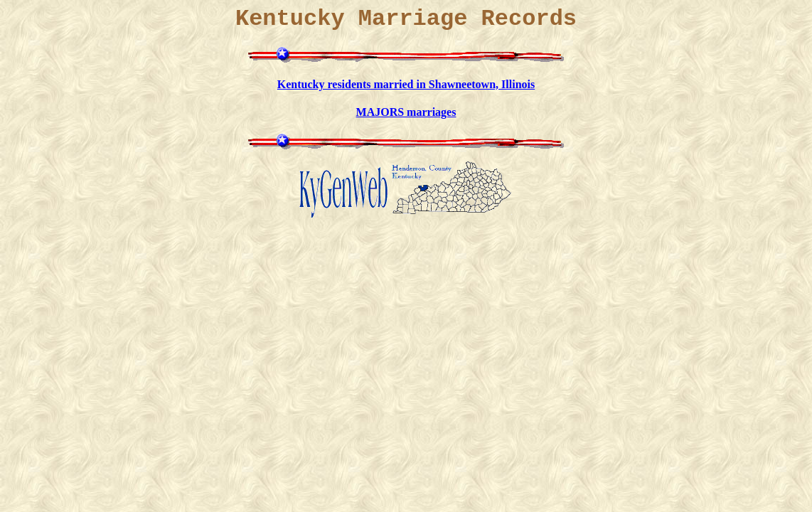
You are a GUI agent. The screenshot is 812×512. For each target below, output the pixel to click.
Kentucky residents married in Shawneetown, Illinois (406, 84)
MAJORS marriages (406, 112)
